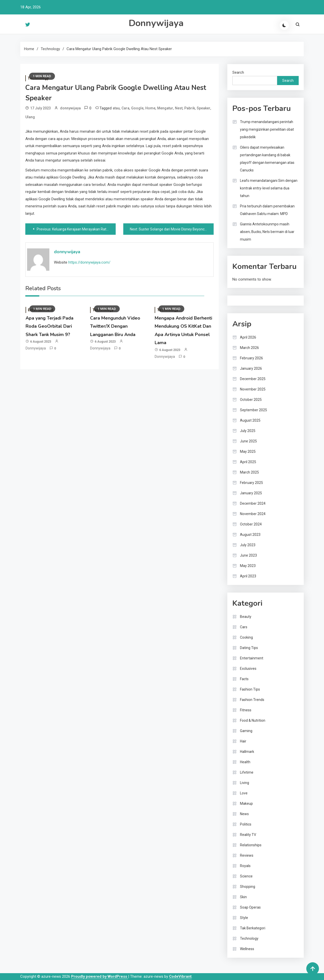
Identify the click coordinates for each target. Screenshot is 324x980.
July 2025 (248, 431)
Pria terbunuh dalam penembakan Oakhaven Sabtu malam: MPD (267, 210)
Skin (243, 897)
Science (246, 876)
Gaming (246, 731)
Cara (125, 108)
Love (244, 793)
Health (245, 762)
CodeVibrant (180, 976)
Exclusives (248, 669)
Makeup (246, 803)
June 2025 (248, 441)
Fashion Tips (250, 689)
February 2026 (251, 358)
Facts (244, 679)
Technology (249, 938)
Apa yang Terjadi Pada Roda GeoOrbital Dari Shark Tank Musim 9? (49, 326)
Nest (179, 108)
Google (137, 108)
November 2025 (253, 389)
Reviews (247, 855)
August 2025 (250, 420)
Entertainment (252, 658)
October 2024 (251, 524)
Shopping (248, 887)
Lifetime (247, 772)
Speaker (204, 108)
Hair (243, 741)
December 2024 (253, 503)
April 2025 (248, 462)
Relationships (251, 845)
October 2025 (251, 400)
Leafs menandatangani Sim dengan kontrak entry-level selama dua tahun (269, 188)
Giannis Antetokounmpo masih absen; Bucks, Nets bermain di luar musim (267, 232)
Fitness (246, 710)
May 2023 (248, 566)
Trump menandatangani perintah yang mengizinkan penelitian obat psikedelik (267, 129)
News (244, 814)
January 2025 (251, 493)
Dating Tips (249, 648)
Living (245, 783)
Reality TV (248, 835)
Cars (244, 627)
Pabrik (190, 108)
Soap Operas (250, 907)
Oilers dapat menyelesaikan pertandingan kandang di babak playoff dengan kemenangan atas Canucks (267, 159)
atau (116, 108)
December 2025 (253, 379)
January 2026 (251, 368)
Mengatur (165, 108)
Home (150, 108)
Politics (246, 824)
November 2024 (253, 514)
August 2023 (250, 535)
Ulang (30, 117)
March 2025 (249, 472)
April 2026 (248, 337)
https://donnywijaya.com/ (89, 262)
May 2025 (248, 452)
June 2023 (248, 555)
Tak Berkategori (253, 928)
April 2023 (248, 576)
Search (238, 72)
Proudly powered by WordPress (100, 976)
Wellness (247, 949)
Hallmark (247, 752)
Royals (245, 866)
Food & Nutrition (253, 720)
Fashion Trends (252, 700)
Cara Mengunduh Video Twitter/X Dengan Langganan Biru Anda (115, 326)
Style (244, 918)
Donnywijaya (156, 23)
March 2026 (249, 348)
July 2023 (248, 545)
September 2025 (254, 410)
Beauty (246, 617)
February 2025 (251, 483)
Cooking (246, 637)
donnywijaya (70, 108)
